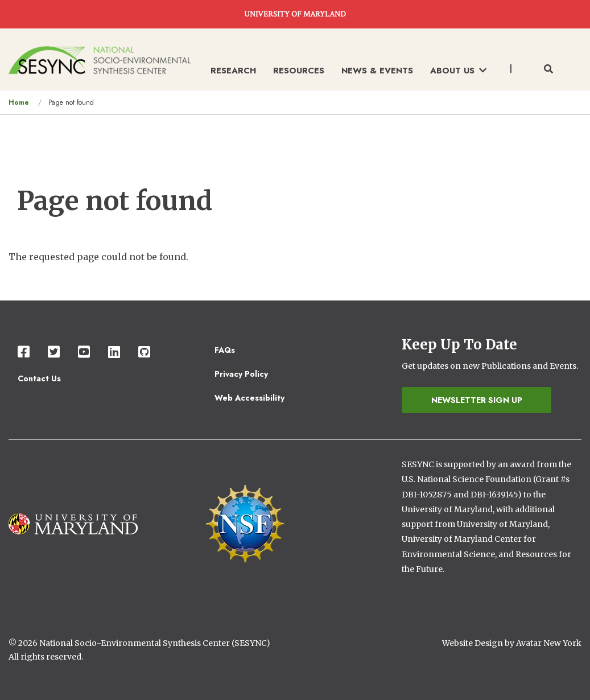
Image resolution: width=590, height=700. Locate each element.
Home (19, 102)
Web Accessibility (249, 398)
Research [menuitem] (233, 71)
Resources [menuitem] (299, 71)
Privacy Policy (241, 374)
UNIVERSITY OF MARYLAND (295, 14)
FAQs (225, 350)
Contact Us (39, 378)
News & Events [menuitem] (377, 71)
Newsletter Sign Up (477, 400)
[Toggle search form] (548, 69)
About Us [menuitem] (458, 71)
